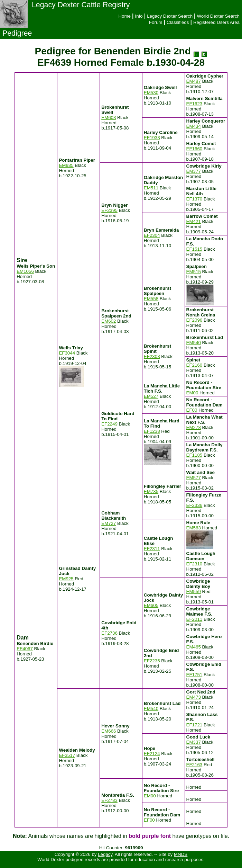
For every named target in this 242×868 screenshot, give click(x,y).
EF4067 (25, 649)
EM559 (194, 592)
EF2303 (152, 356)
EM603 (109, 118)
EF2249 (109, 424)
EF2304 (152, 235)
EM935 (66, 165)
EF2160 (194, 365)
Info (139, 16)
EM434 (194, 126)
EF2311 (152, 549)
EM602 (109, 321)
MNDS (181, 854)
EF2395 (109, 210)
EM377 (194, 171)
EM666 (109, 731)
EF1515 (194, 249)
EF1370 (194, 199)
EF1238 (152, 431)
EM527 (151, 396)
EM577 (194, 478)
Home (124, 16)
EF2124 (152, 754)
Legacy (105, 854)
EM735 (151, 491)
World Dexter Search (218, 16)
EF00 (192, 410)
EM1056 (25, 271)
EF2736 (109, 633)
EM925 (66, 579)
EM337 (194, 742)
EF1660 (194, 149)
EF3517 (67, 755)
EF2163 (194, 765)
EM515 (194, 272)
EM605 (151, 605)
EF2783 (109, 800)
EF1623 (194, 104)
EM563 (194, 528)
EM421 (194, 221)
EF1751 (194, 675)
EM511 (151, 188)
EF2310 (194, 564)
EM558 (151, 299)
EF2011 (194, 619)
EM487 (194, 81)
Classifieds (178, 22)
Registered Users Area (216, 22)
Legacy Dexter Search (170, 16)
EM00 (192, 393)
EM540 (194, 343)
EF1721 (194, 725)
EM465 (194, 647)
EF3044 (67, 353)
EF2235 (152, 661)
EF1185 (194, 455)
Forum (156, 22)
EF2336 (194, 505)
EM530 (151, 93)
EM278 (194, 427)
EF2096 (194, 320)
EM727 (109, 523)
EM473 (194, 697)
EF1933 (152, 138)
